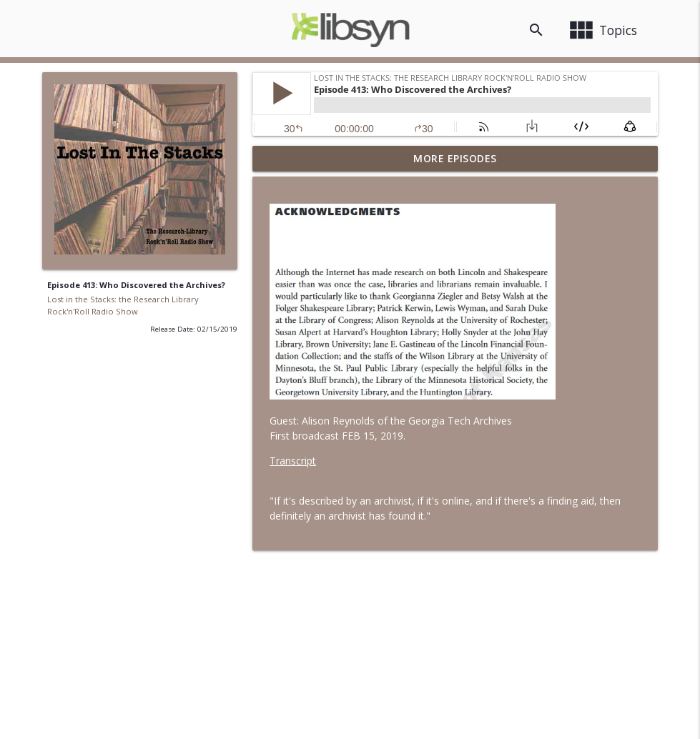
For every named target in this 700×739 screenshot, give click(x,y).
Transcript (293, 461)
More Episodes (455, 158)
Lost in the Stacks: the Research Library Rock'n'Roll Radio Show (123, 305)
